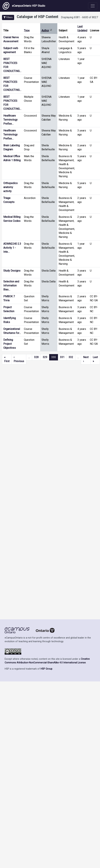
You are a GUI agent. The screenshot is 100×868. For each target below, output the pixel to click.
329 (45, 357)
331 (62, 357)
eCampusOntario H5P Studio (24, 6)
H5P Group (46, 669)
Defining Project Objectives (10, 344)
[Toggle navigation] (93, 6)
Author (47, 30)
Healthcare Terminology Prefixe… (10, 120)
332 (71, 357)
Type (27, 30)
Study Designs (12, 271)
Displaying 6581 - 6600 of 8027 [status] (79, 17)
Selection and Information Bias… (11, 286)
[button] (8, 17)
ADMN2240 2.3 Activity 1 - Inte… (12, 248)
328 (36, 357)
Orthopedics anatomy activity (10, 187)
